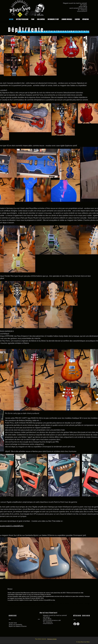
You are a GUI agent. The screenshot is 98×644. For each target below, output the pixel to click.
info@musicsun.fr (82, 11)
